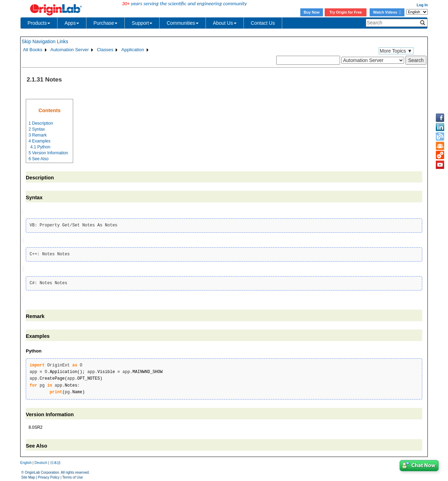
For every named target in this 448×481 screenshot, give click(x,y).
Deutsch (41, 461)
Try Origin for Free (346, 12)
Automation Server (70, 50)
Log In (422, 5)
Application (133, 50)
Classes (105, 50)
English (26, 461)
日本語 (55, 461)
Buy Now (312, 12)
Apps (72, 23)
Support (142, 23)
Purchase (105, 23)
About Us (225, 23)
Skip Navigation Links (45, 41)
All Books (33, 50)
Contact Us (263, 23)
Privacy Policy (49, 476)
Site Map (28, 476)
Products (39, 23)
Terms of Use (73, 476)
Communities (183, 23)
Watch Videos (387, 12)
